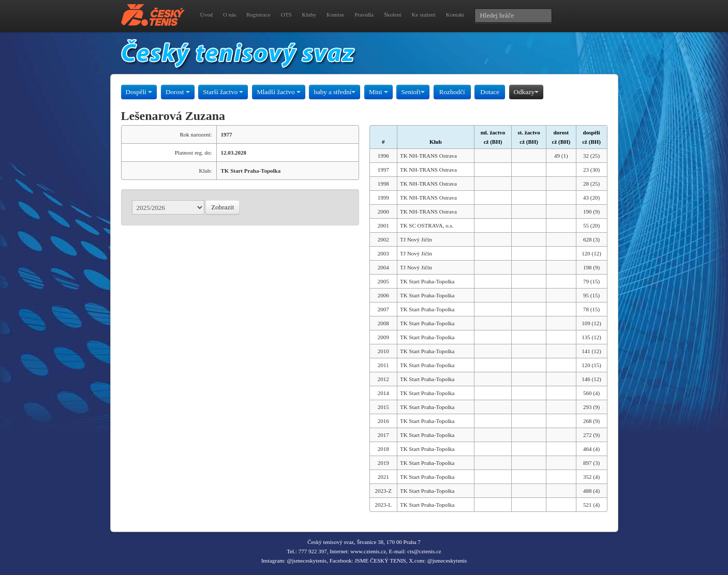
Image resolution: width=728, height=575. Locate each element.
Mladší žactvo (279, 92)
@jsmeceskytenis (307, 561)
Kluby (309, 14)
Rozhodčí (452, 92)
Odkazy (526, 92)
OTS (286, 14)
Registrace (258, 14)
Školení (393, 14)
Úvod (206, 14)
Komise (335, 14)
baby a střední (335, 92)
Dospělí (139, 92)
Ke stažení (424, 14)
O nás (229, 14)
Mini (378, 92)
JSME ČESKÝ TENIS (380, 561)
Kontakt (455, 14)
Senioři (413, 92)
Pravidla (364, 14)
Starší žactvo (223, 92)
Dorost (178, 92)
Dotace (490, 92)
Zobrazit (222, 207)
